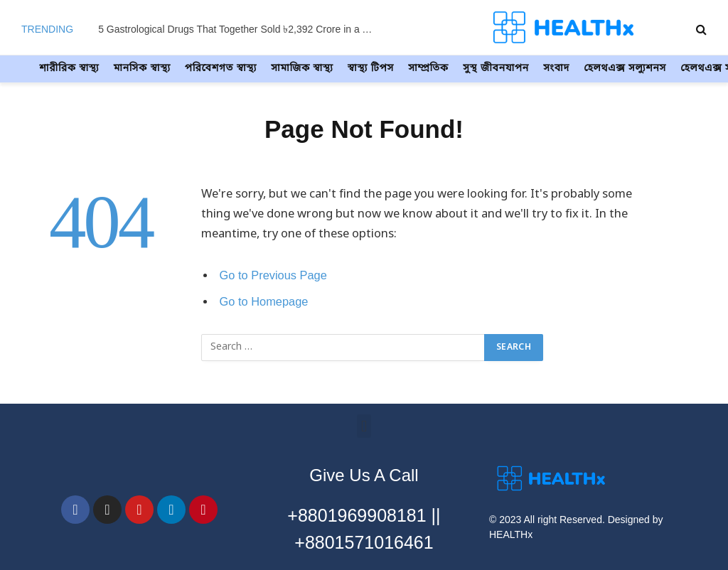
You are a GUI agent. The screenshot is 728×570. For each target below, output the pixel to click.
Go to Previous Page (274, 275)
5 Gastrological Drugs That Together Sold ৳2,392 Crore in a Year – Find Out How (240, 29)
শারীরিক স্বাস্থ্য (69, 69)
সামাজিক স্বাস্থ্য (302, 69)
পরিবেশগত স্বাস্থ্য (221, 69)
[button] (364, 426)
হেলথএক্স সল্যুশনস (625, 69)
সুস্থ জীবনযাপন (496, 69)
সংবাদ (556, 69)
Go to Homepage (264, 302)
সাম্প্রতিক (428, 69)
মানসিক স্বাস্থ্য (142, 69)
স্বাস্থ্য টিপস (371, 69)
